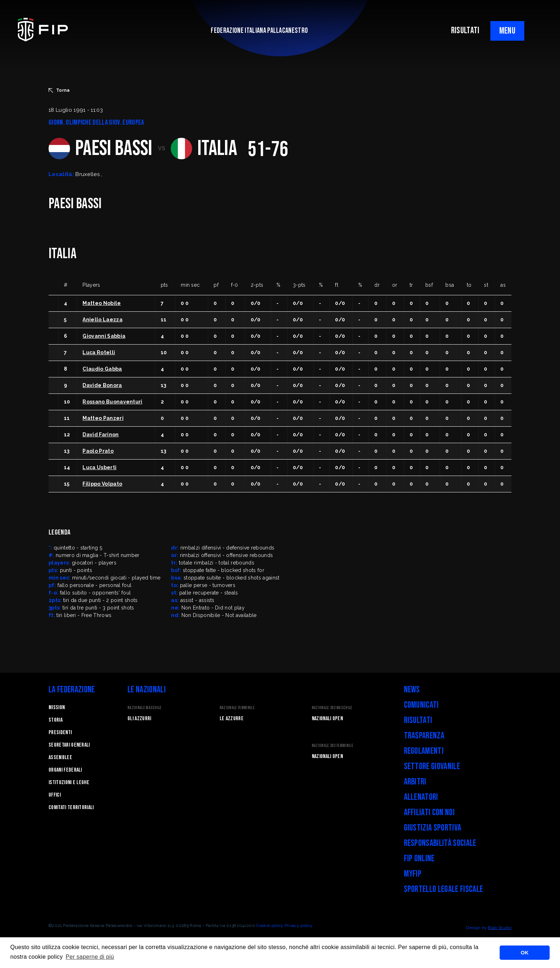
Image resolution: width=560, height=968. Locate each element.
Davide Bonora (102, 385)
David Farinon (101, 435)
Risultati (418, 720)
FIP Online (419, 859)
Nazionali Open (327, 719)
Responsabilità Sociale (440, 843)
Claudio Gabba (102, 369)
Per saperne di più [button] (90, 957)
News (412, 690)
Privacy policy (299, 926)
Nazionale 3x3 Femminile (332, 746)
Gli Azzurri (139, 719)
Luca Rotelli (99, 352)
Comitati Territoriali (71, 807)
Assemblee (60, 758)
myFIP (413, 874)
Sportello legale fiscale (444, 889)
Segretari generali (69, 745)
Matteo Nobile (102, 303)
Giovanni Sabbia (104, 336)
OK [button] (525, 953)
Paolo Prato (98, 451)
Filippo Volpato (102, 484)
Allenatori (421, 797)
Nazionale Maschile (145, 708)
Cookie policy (270, 926)
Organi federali (65, 770)
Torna (59, 90)
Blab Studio (500, 928)
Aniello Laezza (102, 320)
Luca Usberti (99, 467)
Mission (57, 708)
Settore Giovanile (432, 766)
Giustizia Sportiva (433, 828)
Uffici (55, 795)
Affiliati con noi (429, 812)
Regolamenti (424, 751)
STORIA (56, 720)
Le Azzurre (232, 719)
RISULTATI (465, 31)
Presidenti (60, 733)
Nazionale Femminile (237, 708)
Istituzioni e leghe (69, 783)
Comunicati (421, 705)
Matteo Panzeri (103, 418)
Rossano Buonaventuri (112, 402)
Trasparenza (424, 736)
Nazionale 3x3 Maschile (332, 708)
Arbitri (415, 782)
